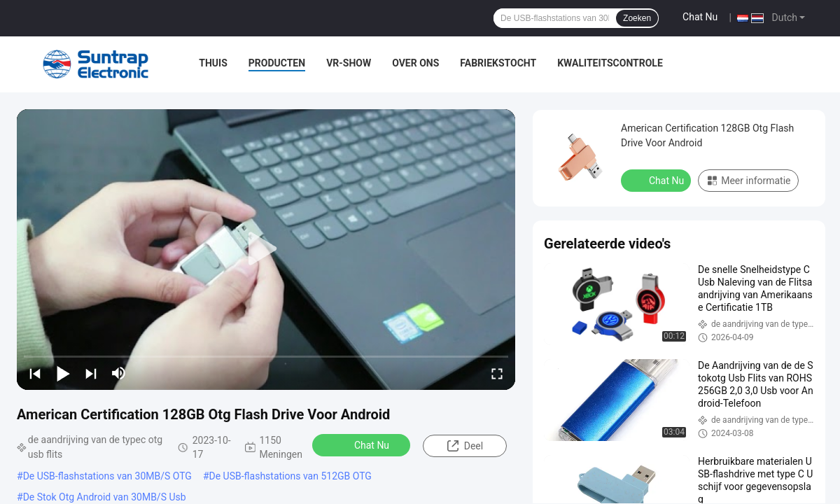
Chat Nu (700, 17)
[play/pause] (63, 373)
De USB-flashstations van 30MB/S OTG (107, 476)
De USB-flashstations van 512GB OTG (290, 476)
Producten (277, 63)
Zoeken (637, 18)
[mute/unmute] (119, 373)
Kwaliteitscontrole (610, 63)
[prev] (35, 373)
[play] (266, 249)
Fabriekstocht (498, 63)
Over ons (415, 63)
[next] (91, 373)
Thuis (213, 63)
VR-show (349, 63)
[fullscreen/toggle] (497, 373)
